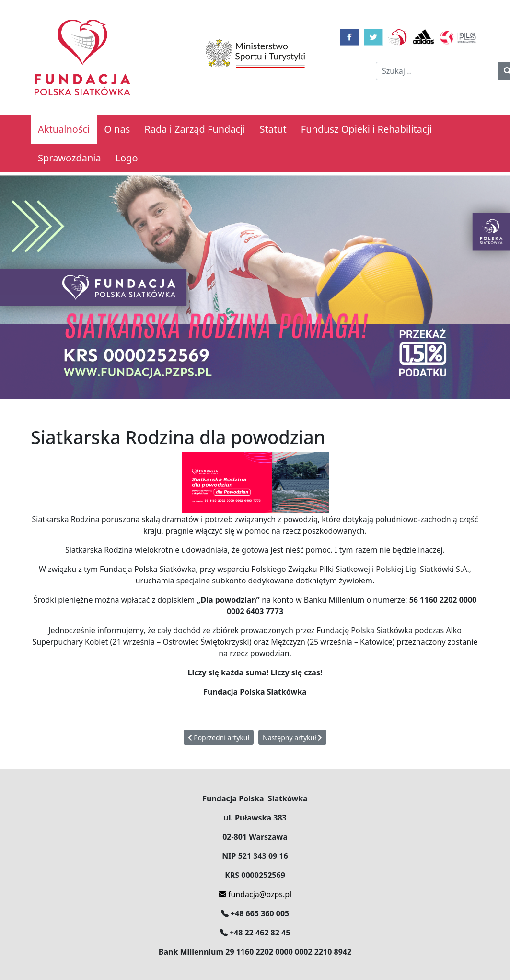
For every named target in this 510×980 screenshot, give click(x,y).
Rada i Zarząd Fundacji (195, 129)
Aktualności (64, 129)
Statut (273, 129)
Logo (127, 158)
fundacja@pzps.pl (255, 894)
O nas (117, 129)
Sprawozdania (70, 158)
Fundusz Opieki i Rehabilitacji (366, 129)
